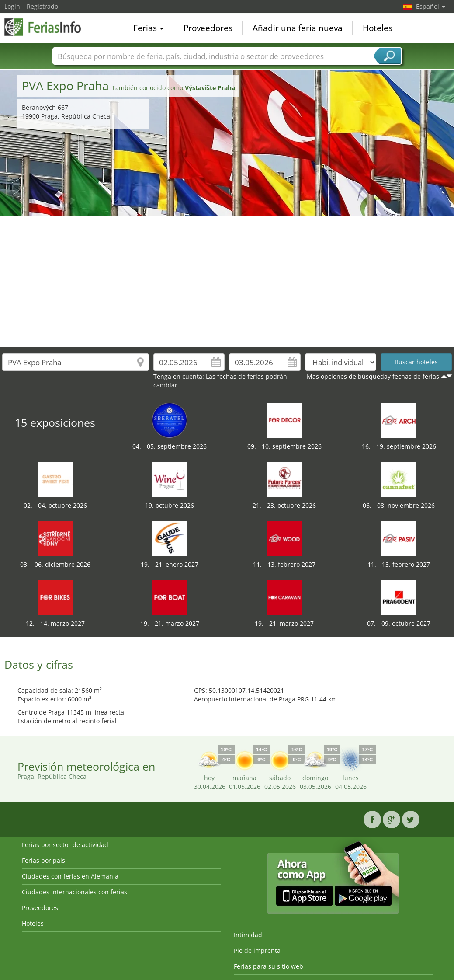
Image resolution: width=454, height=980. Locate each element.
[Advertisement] (227, 282)
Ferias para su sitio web (269, 966)
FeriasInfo (48, 27)
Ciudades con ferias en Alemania (70, 876)
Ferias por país (43, 860)
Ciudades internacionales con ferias (75, 892)
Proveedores (208, 28)
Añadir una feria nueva (298, 28)
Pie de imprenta (257, 950)
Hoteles (378, 28)
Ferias (148, 28)
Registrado (42, 6)
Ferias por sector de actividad (65, 845)
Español (431, 6)
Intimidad (248, 935)
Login (12, 6)
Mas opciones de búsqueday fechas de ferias (373, 376)
